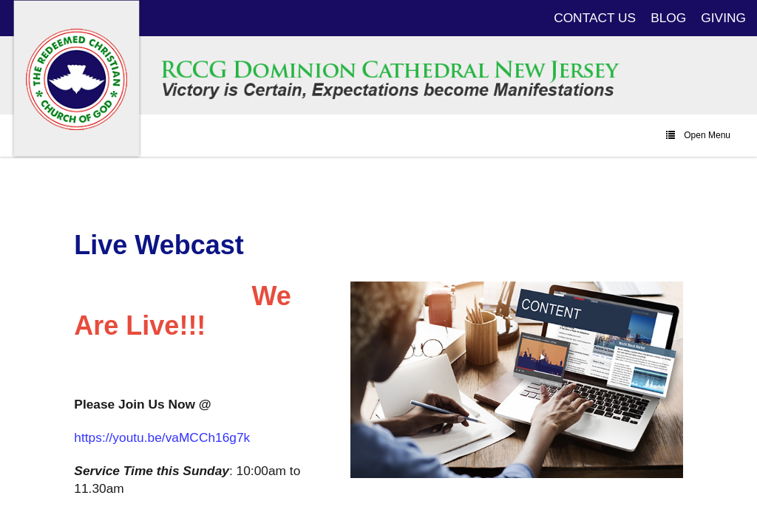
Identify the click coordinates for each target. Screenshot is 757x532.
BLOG (668, 18)
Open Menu (698, 135)
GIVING (723, 18)
